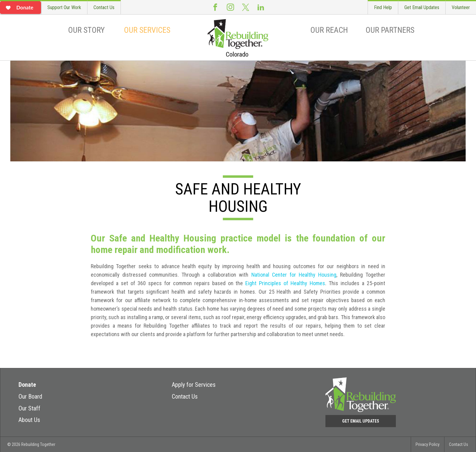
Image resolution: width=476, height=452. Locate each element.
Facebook (215, 7)
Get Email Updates (422, 7)
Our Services (147, 30)
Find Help (383, 7)
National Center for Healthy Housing (294, 275)
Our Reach (329, 30)
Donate (27, 385)
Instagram (230, 7)
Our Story (86, 30)
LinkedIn (261, 7)
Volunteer (461, 7)
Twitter (246, 7)
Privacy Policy (428, 444)
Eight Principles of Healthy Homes (285, 283)
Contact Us (104, 7)
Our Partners (390, 30)
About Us (29, 420)
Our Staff (29, 408)
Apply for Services (194, 385)
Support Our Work (64, 7)
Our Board (30, 396)
